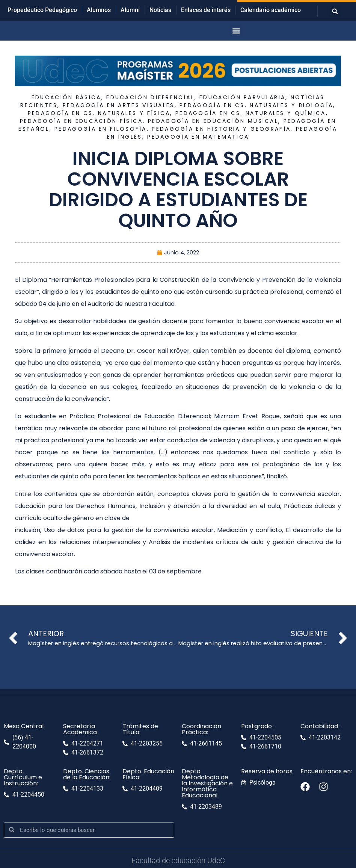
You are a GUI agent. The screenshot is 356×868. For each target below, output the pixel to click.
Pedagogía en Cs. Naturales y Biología (256, 105)
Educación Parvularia (242, 97)
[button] (335, 11)
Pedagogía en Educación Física (81, 121)
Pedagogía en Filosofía (101, 129)
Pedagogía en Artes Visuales (119, 105)
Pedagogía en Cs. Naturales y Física (99, 113)
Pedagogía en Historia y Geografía (221, 129)
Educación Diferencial (150, 97)
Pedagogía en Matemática (198, 137)
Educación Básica (66, 97)
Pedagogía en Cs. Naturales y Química (251, 113)
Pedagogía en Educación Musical (213, 121)
